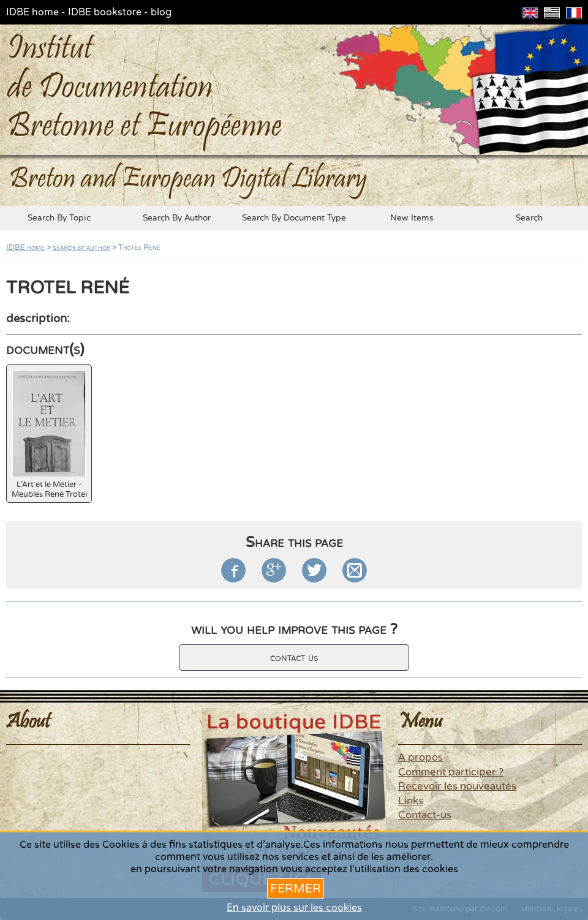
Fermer (296, 888)
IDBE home (32, 12)
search (529, 218)
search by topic (59, 218)
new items (412, 218)
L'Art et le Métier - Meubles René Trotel (49, 435)
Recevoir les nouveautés (457, 786)
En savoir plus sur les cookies (294, 908)
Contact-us (425, 815)
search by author (177, 218)
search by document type (294, 218)
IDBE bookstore (105, 12)
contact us (294, 658)
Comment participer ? (451, 772)
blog (161, 12)
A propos (420, 758)
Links (411, 801)
